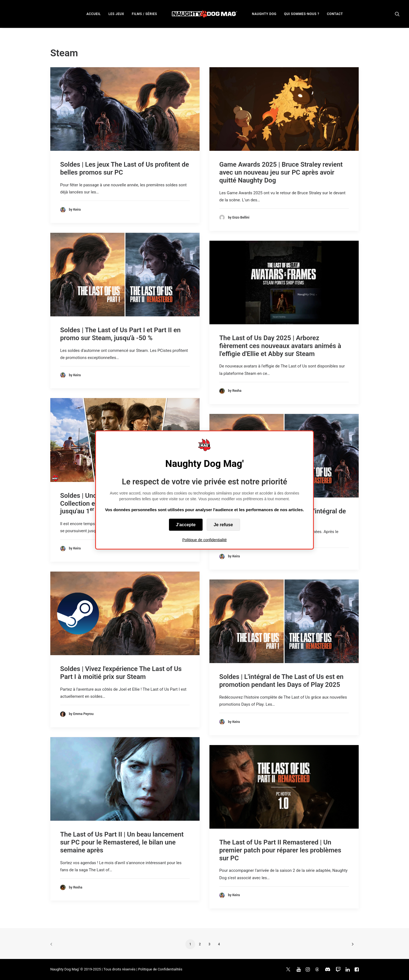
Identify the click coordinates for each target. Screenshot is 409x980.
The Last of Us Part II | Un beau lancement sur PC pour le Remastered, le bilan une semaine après (122, 842)
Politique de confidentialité (205, 540)
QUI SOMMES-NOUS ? (302, 14)
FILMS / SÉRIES (144, 14)
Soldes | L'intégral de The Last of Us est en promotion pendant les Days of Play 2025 (281, 681)
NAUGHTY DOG (264, 14)
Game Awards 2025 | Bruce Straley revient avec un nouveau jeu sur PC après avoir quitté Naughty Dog (281, 172)
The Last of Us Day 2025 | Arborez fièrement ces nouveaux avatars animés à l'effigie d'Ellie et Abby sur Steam (280, 346)
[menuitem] (94, 14)
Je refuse (223, 525)
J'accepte (186, 525)
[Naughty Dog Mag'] (205, 14)
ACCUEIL (94, 14)
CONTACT (335, 14)
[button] (397, 14)
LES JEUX (116, 14)
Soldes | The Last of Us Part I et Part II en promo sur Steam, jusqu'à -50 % (120, 334)
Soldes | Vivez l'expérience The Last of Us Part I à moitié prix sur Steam (121, 673)
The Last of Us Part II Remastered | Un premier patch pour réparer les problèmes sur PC (280, 850)
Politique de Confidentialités (160, 969)
